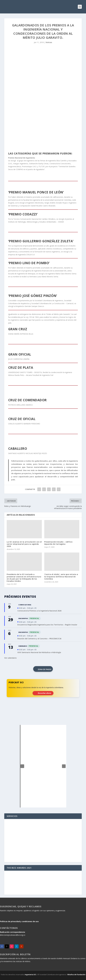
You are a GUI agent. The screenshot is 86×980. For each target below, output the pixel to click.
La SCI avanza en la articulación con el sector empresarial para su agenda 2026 (24, 544)
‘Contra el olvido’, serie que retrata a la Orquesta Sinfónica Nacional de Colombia (61, 577)
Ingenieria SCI (30, 975)
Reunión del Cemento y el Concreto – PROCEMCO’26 (39, 639)
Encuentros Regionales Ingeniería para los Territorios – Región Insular (47, 625)
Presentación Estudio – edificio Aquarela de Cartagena (58, 543)
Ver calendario (10, 658)
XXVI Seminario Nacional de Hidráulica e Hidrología (39, 652)
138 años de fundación (76, 975)
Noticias (49, 42)
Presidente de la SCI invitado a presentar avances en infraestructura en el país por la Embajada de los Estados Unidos (24, 578)
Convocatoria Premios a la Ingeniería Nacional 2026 (39, 611)
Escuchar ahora (43, 693)
